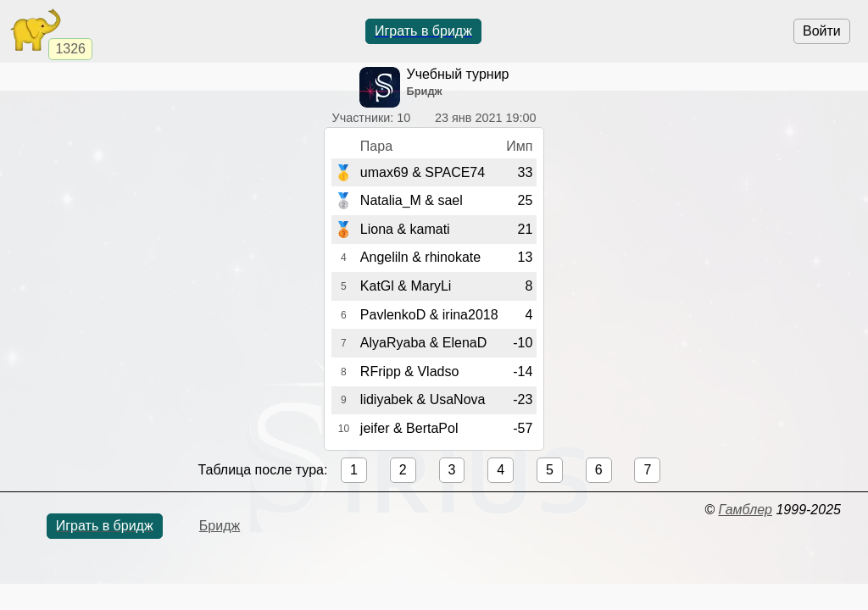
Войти (822, 31)
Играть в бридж (423, 31)
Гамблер (745, 510)
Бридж (220, 526)
